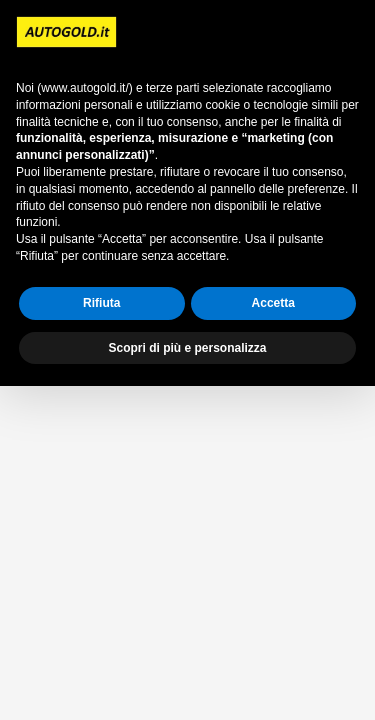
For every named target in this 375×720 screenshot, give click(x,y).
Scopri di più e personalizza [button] (187, 348)
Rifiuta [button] (101, 303)
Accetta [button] (273, 303)
